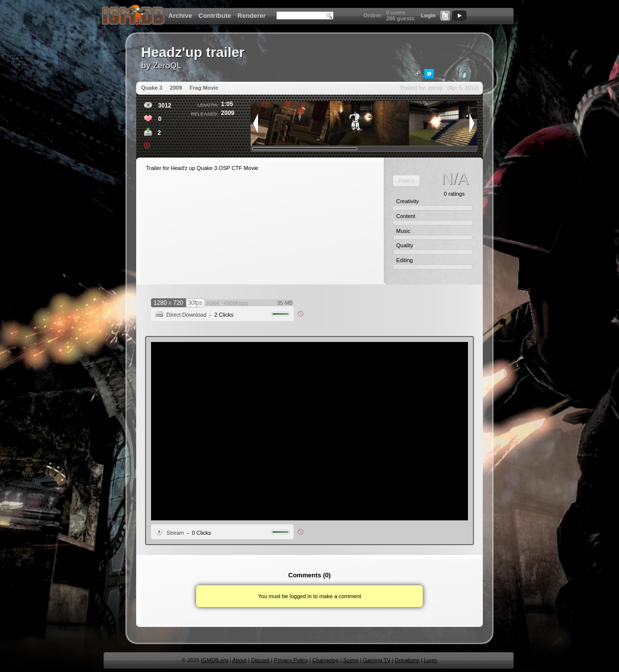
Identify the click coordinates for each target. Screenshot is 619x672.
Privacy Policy (291, 660)
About (239, 660)
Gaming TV (377, 660)
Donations (407, 660)
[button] (406, 181)
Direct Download (186, 315)
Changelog (326, 660)
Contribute (215, 16)
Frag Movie (204, 88)
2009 (176, 88)
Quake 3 (152, 88)
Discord (260, 660)
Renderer (252, 16)
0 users (396, 12)
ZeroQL (167, 65)
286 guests (400, 18)
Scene (351, 660)
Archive (180, 16)
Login (428, 15)
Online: (373, 15)
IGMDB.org (215, 660)
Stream (175, 533)
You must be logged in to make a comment (309, 596)
